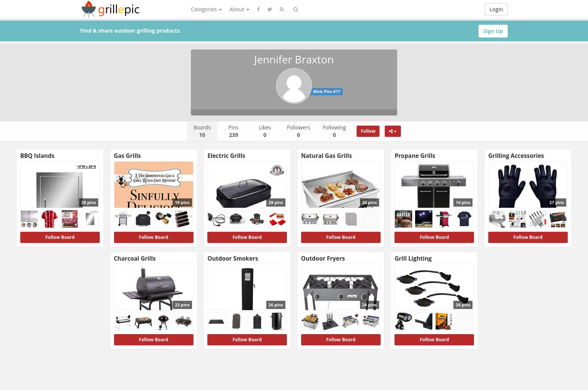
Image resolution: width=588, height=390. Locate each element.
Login (496, 9)
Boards (202, 131)
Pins (233, 131)
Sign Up (493, 31)
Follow (368, 131)
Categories (206, 9)
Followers (298, 131)
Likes (265, 131)
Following (334, 131)
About (239, 9)
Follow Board (60, 237)
